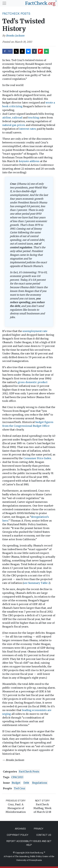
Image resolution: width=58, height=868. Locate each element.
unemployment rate (35, 331)
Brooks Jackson (15, 36)
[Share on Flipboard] (40, 51)
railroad (17, 118)
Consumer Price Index (37, 458)
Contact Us (44, 835)
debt (26, 783)
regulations (40, 783)
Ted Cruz (20, 788)
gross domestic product (33, 382)
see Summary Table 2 (36, 583)
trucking (34, 118)
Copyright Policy (18, 835)
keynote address (29, 161)
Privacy (39, 829)
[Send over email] (46, 51)
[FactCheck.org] (41, 3)
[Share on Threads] (22, 51)
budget (16, 783)
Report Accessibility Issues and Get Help (29, 843)
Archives (20, 829)
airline (7, 118)
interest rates (28, 129)
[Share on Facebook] (8, 51)
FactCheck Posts (16, 14)
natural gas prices (14, 125)
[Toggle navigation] (4, 3)
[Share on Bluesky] (28, 51)
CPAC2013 (17, 777)
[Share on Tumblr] (34, 51)
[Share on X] (16, 51)
